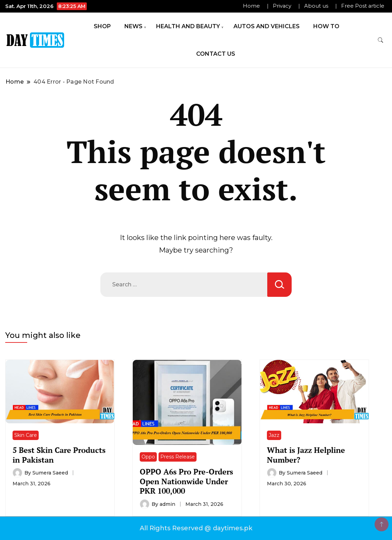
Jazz (274, 435)
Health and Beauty (188, 26)
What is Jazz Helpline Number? (306, 455)
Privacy (282, 6)
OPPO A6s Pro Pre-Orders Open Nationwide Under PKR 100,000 (186, 481)
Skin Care (26, 435)
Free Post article (363, 6)
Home (251, 6)
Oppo (148, 457)
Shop (102, 26)
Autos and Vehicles (267, 26)
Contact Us (216, 54)
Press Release (178, 457)
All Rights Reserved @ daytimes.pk (196, 528)
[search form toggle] (381, 40)
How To (326, 26)
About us (316, 6)
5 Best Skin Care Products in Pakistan (59, 455)
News (133, 26)
